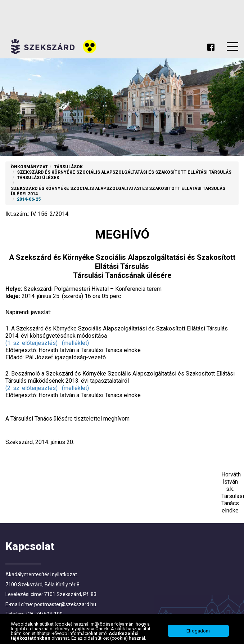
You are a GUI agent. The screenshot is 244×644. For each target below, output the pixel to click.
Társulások (68, 167)
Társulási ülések (38, 178)
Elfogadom (198, 632)
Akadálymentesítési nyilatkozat (41, 574)
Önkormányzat (29, 167)
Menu (232, 46)
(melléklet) (75, 343)
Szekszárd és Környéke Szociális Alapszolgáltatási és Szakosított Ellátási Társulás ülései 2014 (118, 191)
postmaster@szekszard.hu (65, 604)
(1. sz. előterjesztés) (31, 343)
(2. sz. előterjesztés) (31, 388)
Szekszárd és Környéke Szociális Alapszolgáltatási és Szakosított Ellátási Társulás (124, 172)
